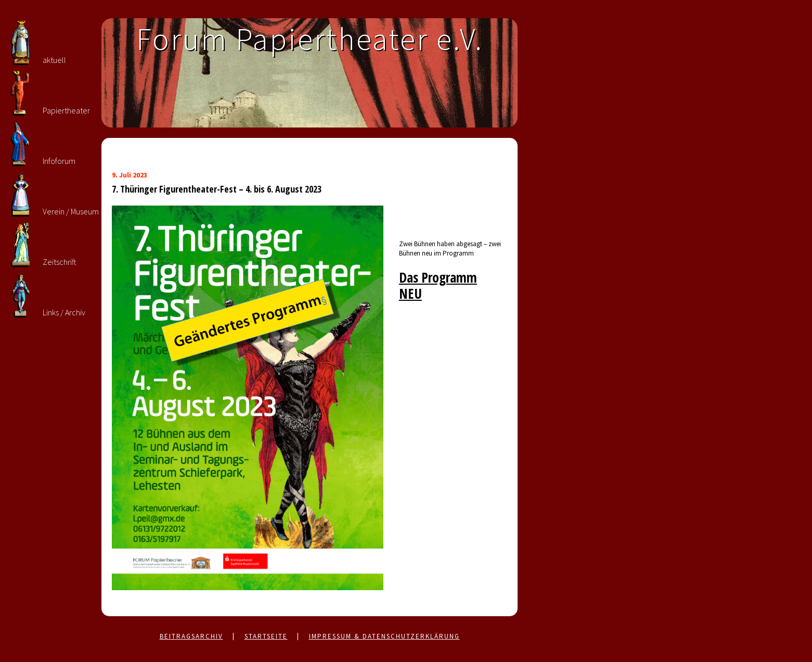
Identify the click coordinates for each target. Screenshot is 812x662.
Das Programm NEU (438, 285)
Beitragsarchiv (191, 636)
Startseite (266, 636)
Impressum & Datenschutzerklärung (384, 636)
